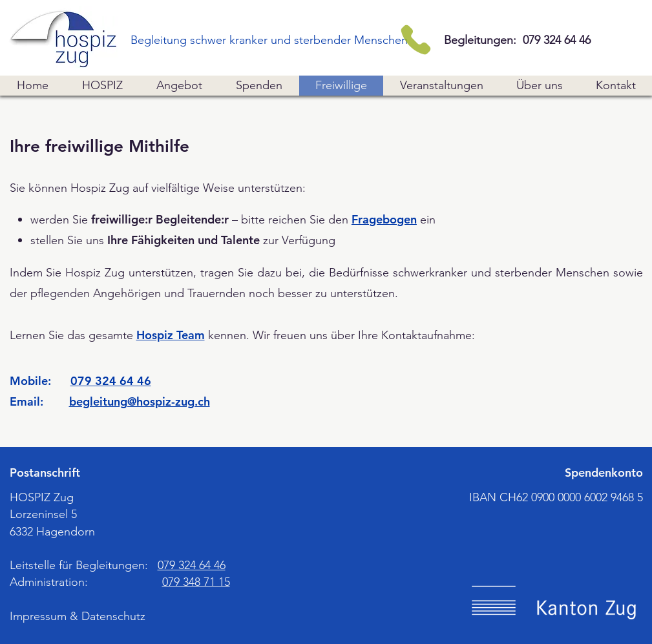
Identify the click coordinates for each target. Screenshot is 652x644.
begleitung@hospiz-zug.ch (140, 401)
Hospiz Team (171, 335)
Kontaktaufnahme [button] (426, 335)
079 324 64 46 (111, 381)
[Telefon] (416, 40)
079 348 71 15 (196, 582)
